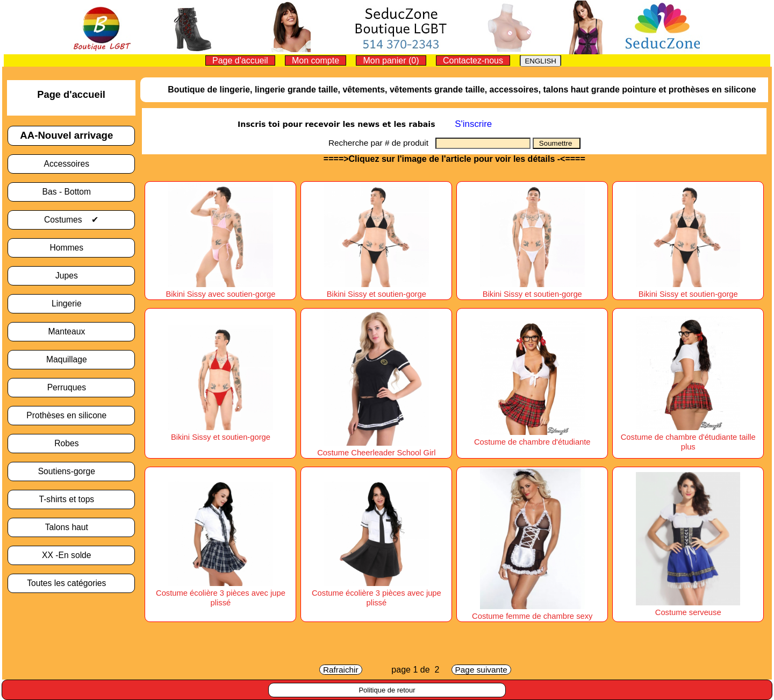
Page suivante (481, 670)
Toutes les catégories (71, 583)
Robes (71, 443)
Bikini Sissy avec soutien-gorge (220, 289)
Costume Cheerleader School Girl (376, 448)
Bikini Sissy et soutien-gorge (377, 289)
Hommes (71, 248)
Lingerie (71, 303)
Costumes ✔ (71, 220)
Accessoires (71, 164)
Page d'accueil (240, 60)
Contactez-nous (473, 60)
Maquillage (71, 359)
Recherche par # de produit (382, 143)
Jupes (71, 276)
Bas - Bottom (71, 192)
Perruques (71, 387)
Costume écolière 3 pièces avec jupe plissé (221, 593)
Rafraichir (341, 670)
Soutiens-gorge (71, 471)
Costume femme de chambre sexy (532, 611)
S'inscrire (473, 124)
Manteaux (71, 331)
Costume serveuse (688, 608)
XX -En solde (71, 555)
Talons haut (71, 527)
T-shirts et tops (71, 499)
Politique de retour (387, 690)
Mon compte (316, 60)
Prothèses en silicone (71, 415)
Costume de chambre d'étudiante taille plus (688, 437)
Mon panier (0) (391, 60)
